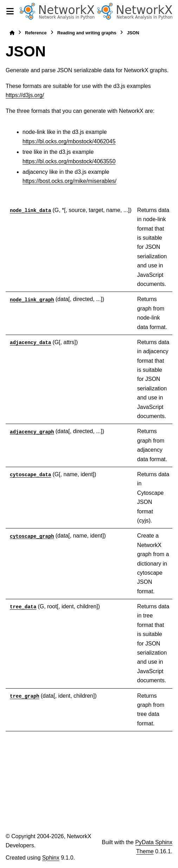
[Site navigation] (10, 11)
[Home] (12, 33)
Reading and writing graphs (87, 33)
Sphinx (51, 858)
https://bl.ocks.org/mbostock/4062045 (69, 141)
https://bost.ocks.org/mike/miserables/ (70, 181)
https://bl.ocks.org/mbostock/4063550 (69, 161)
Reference (36, 33)
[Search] (175, 12)
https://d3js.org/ (25, 95)
